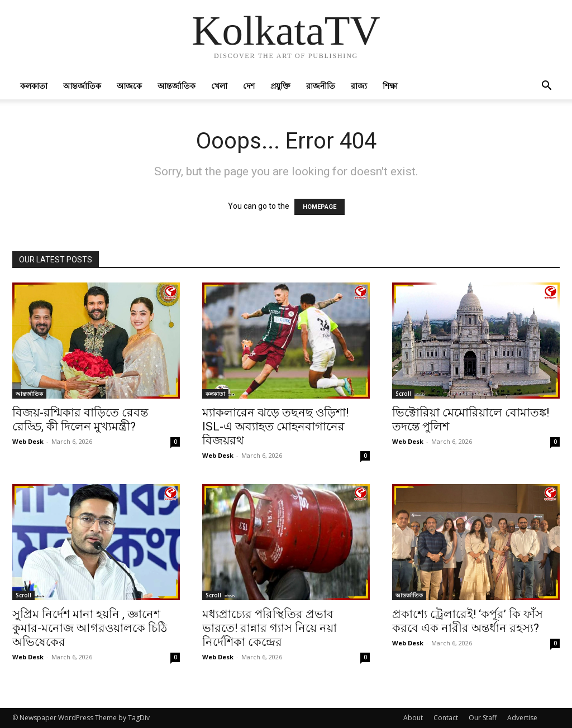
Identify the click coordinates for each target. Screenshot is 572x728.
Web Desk (28, 441)
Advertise (522, 718)
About (413, 718)
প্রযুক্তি (280, 86)
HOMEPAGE (320, 207)
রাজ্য (359, 86)
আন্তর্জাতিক (82, 86)
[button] (546, 87)
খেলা (219, 86)
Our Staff (483, 718)
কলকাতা (34, 86)
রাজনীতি (321, 86)
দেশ (249, 86)
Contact (446, 718)
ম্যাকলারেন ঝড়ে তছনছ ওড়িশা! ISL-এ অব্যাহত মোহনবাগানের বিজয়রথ (275, 427)
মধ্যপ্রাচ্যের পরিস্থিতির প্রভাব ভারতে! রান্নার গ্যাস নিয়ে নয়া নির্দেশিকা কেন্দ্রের (270, 628)
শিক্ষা (390, 86)
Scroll (403, 394)
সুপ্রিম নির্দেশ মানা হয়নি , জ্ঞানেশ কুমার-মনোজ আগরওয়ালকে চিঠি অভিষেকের (90, 628)
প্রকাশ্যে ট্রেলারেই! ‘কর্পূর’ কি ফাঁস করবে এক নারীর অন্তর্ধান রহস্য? (468, 621)
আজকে (129, 86)
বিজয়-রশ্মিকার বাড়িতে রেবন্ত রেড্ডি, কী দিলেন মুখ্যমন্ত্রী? (80, 420)
